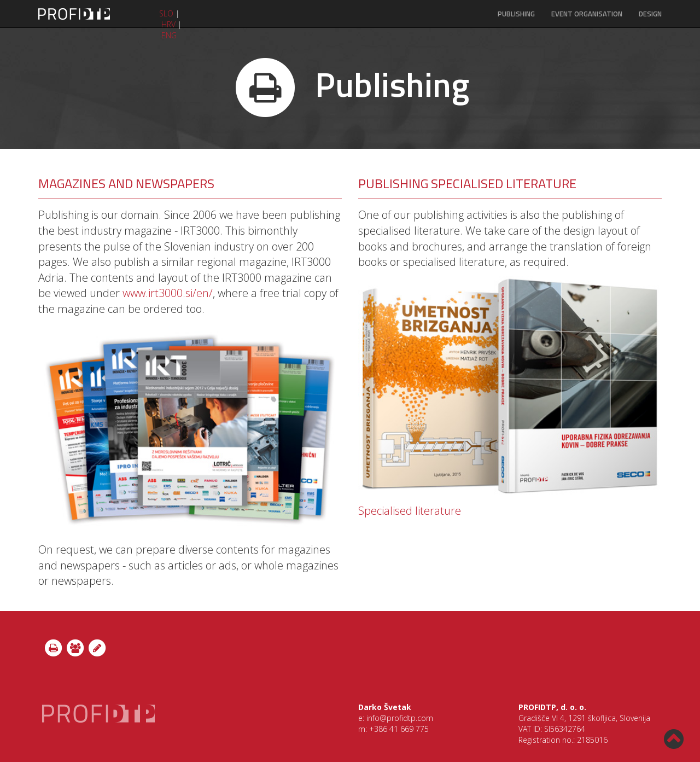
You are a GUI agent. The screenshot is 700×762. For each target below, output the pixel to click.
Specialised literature (410, 511)
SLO (166, 13)
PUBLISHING (516, 14)
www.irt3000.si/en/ (168, 293)
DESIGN (650, 14)
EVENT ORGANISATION (587, 14)
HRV (168, 24)
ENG (169, 35)
